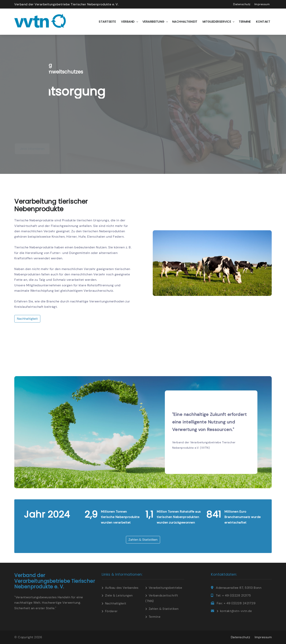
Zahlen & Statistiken (143, 540)
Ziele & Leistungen (119, 596)
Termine (245, 22)
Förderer (111, 611)
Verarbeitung (153, 22)
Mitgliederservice (217, 22)
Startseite (107, 22)
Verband (128, 22)
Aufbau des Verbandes (122, 588)
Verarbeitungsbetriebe (166, 588)
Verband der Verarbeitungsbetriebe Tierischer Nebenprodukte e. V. (66, 4)
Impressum (262, 4)
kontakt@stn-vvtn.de (236, 611)
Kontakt (263, 22)
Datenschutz (242, 4)
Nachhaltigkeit (185, 22)
